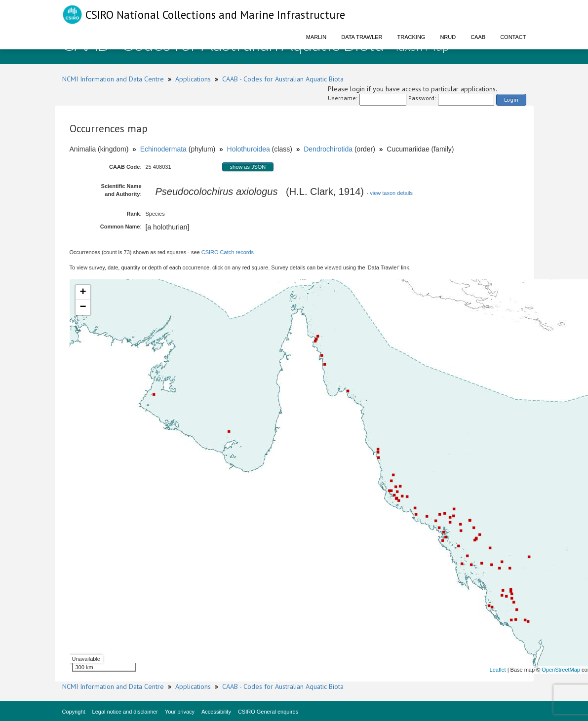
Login (511, 99)
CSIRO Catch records (228, 252)
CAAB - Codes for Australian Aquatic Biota (283, 79)
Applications (193, 79)
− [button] (83, 307)
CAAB (478, 37)
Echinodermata (163, 149)
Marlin (316, 37)
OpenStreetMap (561, 670)
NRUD (448, 37)
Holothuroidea (249, 149)
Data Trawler (362, 37)
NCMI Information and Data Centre (113, 79)
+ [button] (83, 293)
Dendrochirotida (328, 149)
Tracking (412, 37)
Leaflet (498, 670)
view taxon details (391, 193)
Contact (513, 37)
